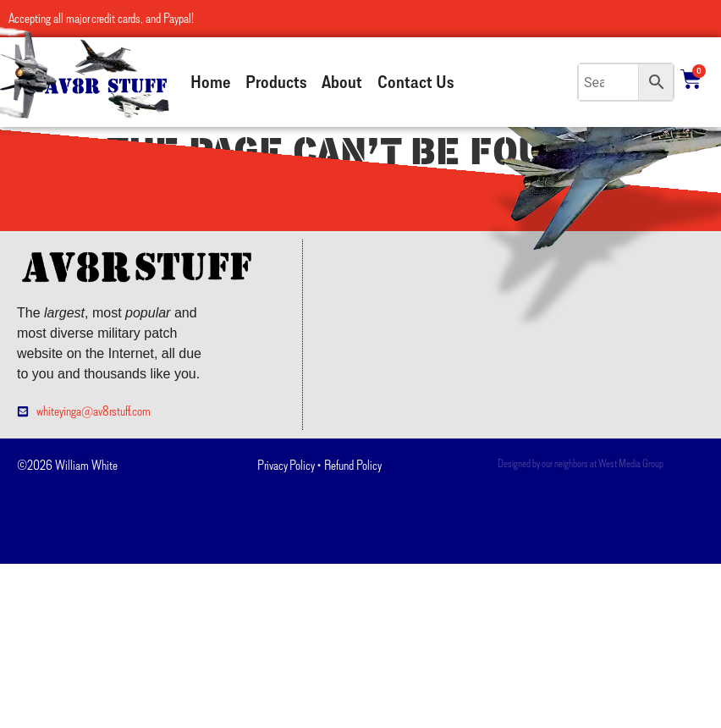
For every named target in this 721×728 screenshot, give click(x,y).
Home (210, 82)
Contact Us (416, 82)
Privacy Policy (286, 465)
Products (276, 82)
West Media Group (631, 463)
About (342, 82)
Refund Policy (353, 465)
